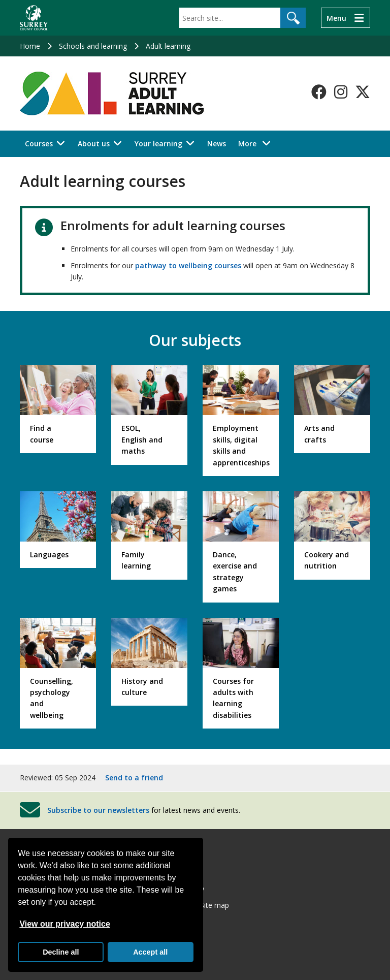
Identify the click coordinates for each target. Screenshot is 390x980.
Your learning (158, 144)
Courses (39, 144)
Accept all (150, 952)
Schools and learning (93, 46)
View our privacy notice (64, 924)
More (257, 143)
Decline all (61, 952)
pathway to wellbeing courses (188, 265)
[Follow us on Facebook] (319, 92)
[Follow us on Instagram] (341, 92)
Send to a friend (134, 778)
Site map (215, 905)
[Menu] (346, 18)
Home (30, 46)
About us (94, 144)
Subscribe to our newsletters (98, 810)
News (217, 144)
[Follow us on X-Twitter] (363, 92)
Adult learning (168, 46)
